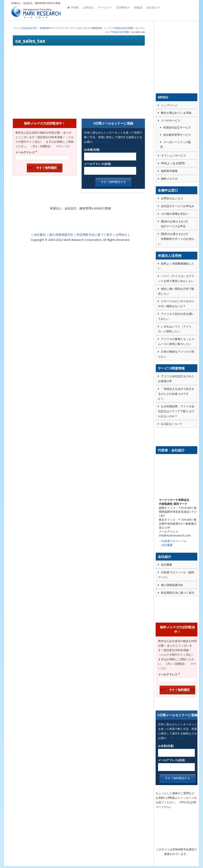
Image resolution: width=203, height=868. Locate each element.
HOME (73, 10)
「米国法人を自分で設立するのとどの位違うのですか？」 (176, 394)
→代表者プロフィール (173, 541)
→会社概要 (166, 545)
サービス (103, 10)
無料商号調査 (169, 171)
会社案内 (40, 235)
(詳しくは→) (103, 142)
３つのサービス (171, 121)
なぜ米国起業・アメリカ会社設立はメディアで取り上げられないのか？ (176, 411)
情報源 (138, 10)
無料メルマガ (169, 179)
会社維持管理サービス (177, 135)
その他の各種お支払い (175, 214)
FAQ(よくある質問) (173, 163)
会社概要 (167, 565)
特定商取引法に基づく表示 (94, 235)
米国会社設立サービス (177, 127)
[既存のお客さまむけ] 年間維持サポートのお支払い (176, 239)
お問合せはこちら (172, 198)
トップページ (169, 105)
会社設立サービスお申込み (178, 206)
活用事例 (122, 10)
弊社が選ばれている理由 (176, 113)
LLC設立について (172, 424)
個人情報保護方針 (61, 235)
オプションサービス (173, 156)
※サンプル (62, 146)
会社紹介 (152, 10)
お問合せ (88, 10)
